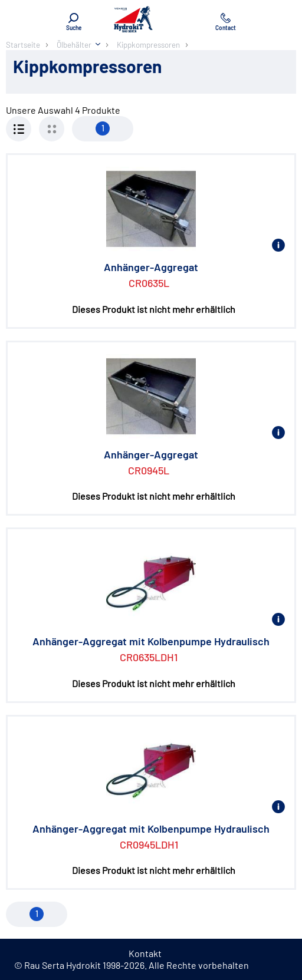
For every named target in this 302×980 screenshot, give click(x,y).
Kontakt (145, 953)
